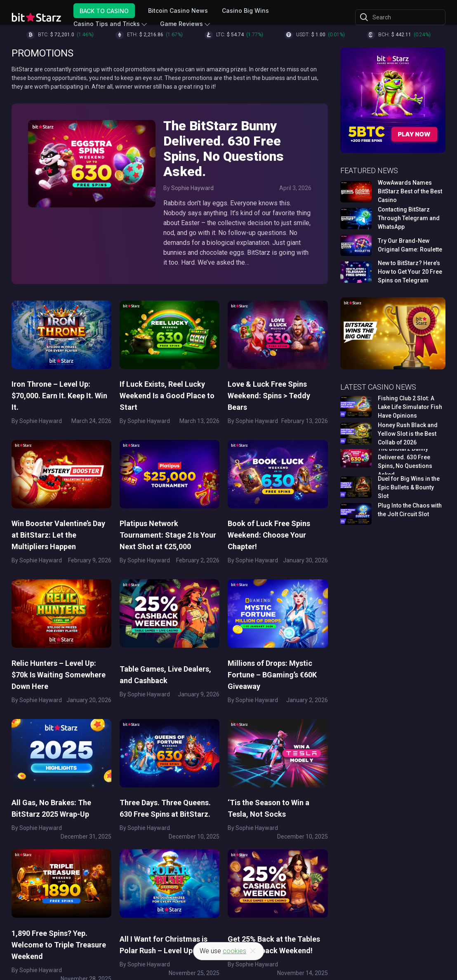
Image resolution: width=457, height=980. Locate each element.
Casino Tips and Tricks (107, 24)
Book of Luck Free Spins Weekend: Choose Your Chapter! (269, 535)
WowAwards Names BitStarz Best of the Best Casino (410, 191)
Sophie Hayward (193, 188)
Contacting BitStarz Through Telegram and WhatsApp (409, 218)
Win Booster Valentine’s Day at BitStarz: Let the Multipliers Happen (58, 535)
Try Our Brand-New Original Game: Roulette (410, 245)
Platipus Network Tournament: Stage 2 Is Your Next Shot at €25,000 (168, 535)
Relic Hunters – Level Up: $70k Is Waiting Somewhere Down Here (59, 674)
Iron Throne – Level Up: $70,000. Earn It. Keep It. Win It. (59, 396)
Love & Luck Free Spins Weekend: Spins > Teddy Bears (269, 396)
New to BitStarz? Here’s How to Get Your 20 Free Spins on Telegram (410, 272)
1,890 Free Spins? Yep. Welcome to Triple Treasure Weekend (59, 944)
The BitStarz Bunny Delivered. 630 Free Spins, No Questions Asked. (225, 149)
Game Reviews (182, 24)
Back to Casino (105, 11)
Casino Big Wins (246, 11)
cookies (234, 951)
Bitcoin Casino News (178, 11)
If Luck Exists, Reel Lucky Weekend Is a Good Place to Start (167, 396)
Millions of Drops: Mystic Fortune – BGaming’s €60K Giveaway (272, 674)
